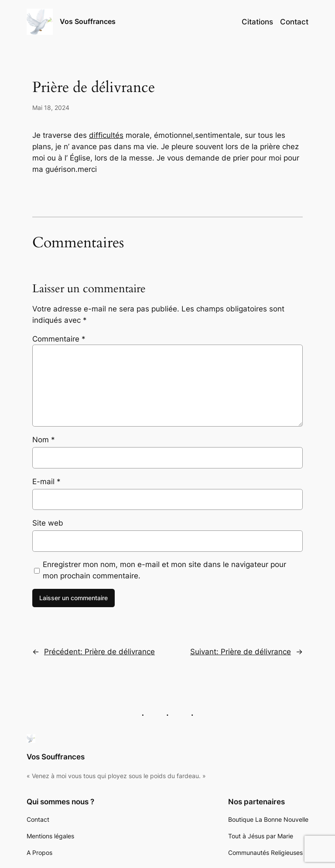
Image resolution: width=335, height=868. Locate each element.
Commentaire (59, 339)
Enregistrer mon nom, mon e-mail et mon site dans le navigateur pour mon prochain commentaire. (164, 570)
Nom (44, 440)
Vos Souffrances (88, 21)
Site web (48, 523)
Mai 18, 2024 (51, 108)
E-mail (46, 482)
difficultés (106, 135)
